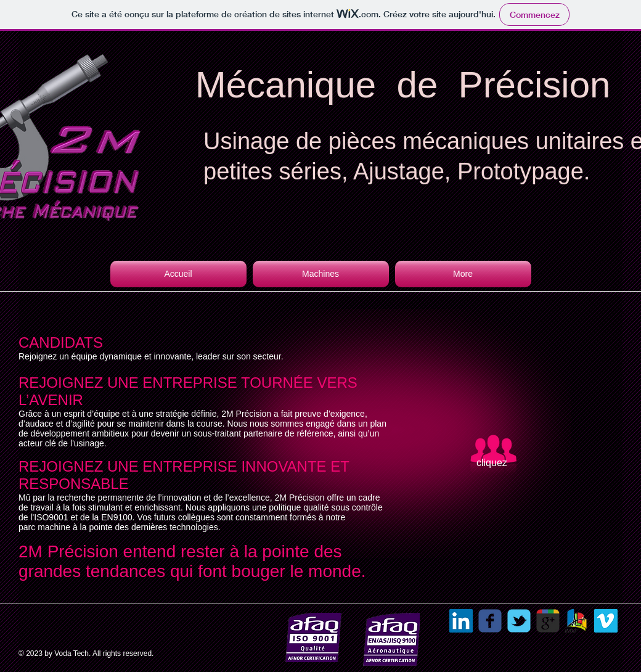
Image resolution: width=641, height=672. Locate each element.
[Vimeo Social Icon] (606, 621)
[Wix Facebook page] (490, 621)
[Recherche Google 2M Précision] (548, 621)
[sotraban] (577, 621)
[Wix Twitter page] (519, 621)
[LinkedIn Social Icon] (461, 621)
